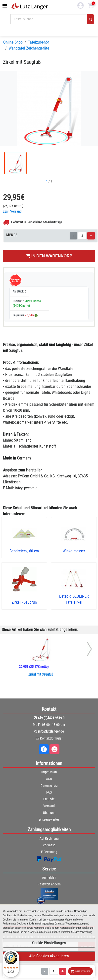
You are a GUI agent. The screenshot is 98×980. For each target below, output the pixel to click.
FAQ (49, 792)
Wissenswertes (49, 819)
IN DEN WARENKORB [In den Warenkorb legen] (49, 256)
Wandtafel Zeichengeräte (29, 48)
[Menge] (82, 236)
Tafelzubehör (39, 42)
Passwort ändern (49, 884)
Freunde (49, 799)
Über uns (49, 813)
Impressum (49, 772)
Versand (49, 806)
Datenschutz (49, 786)
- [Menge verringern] (73, 236)
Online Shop (13, 42)
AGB (49, 779)
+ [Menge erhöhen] (91, 236)
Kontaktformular (51, 738)
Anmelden (49, 877)
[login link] (81, 6)
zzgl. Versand (12, 211)
